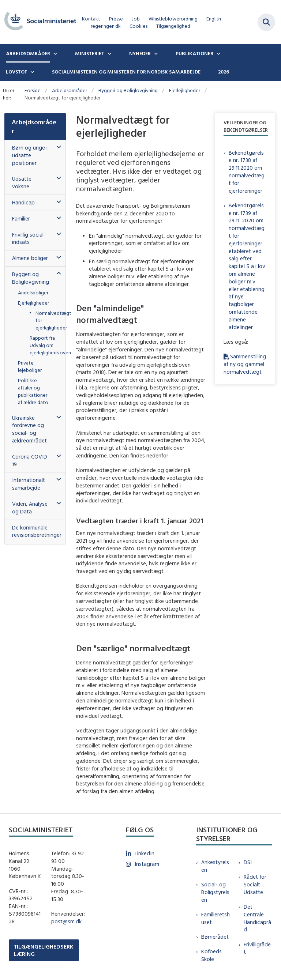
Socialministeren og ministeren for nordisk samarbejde (126, 72)
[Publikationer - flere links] (218, 53)
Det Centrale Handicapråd (257, 918)
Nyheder (140, 53)
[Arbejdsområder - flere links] (55, 53)
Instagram (147, 864)
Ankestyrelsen (215, 866)
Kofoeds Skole (211, 955)
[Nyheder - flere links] (155, 53)
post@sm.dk (66, 921)
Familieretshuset (216, 918)
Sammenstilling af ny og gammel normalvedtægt (245, 364)
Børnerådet (215, 937)
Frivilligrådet (257, 948)
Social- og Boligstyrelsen (215, 892)
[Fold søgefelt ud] (266, 22)
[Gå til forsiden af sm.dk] (38, 22)
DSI (248, 862)
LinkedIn (145, 853)
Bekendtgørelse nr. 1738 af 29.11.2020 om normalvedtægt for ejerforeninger (247, 172)
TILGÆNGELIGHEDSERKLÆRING (44, 950)
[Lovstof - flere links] (31, 72)
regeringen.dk (106, 26)
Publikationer (194, 53)
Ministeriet (90, 53)
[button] (57, 147)
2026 (224, 72)
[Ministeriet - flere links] (109, 53)
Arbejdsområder (28, 53)
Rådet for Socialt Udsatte (255, 884)
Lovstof (16, 72)
